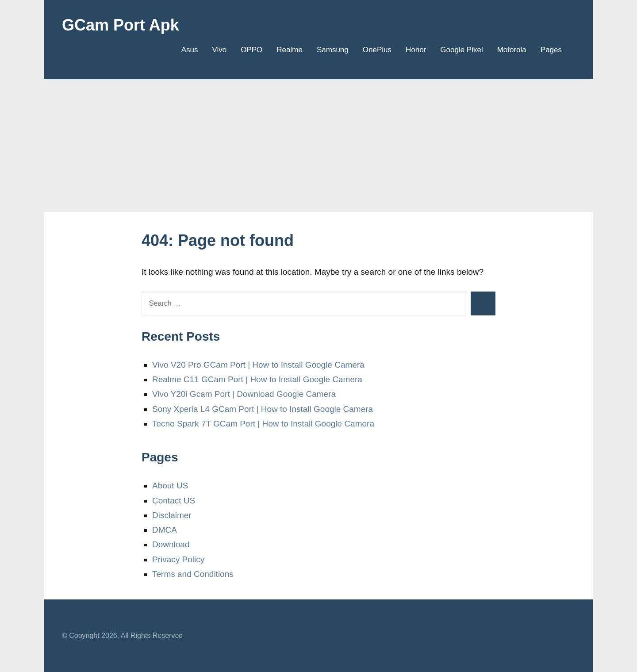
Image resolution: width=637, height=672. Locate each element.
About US (170, 486)
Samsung (333, 50)
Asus (190, 50)
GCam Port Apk (121, 25)
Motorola (512, 50)
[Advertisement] (318, 146)
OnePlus (377, 50)
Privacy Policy (178, 559)
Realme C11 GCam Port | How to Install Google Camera (257, 379)
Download (171, 544)
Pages (554, 50)
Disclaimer (172, 515)
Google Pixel (461, 50)
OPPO (251, 50)
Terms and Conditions (193, 574)
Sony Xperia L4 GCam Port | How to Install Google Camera (263, 409)
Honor (416, 50)
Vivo (219, 50)
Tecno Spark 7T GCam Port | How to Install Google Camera (263, 424)
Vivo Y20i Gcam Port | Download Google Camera (244, 394)
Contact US (174, 501)
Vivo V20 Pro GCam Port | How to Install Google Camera (258, 365)
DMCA (165, 530)
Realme (290, 50)
